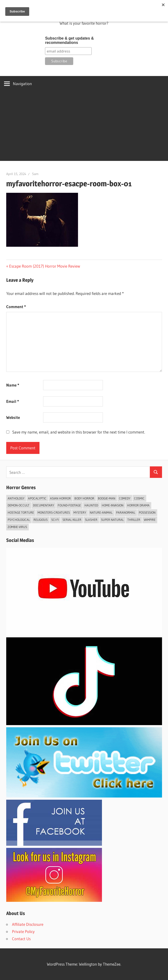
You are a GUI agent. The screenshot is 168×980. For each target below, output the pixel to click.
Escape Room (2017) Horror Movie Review (45, 266)
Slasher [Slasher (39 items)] (91, 520)
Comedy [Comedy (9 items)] (125, 498)
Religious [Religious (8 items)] (41, 520)
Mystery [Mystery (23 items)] (80, 512)
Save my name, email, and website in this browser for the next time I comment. (79, 432)
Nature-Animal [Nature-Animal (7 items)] (101, 512)
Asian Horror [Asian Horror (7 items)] (60, 498)
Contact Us (21, 939)
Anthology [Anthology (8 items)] (16, 498)
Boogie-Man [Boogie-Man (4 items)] (107, 498)
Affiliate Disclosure (28, 924)
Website (13, 417)
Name (13, 385)
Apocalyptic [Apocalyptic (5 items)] (37, 498)
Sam (35, 174)
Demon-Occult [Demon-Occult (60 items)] (19, 505)
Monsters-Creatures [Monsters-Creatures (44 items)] (54, 512)
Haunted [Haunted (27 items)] (91, 505)
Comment (16, 307)
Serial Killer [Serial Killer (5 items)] (72, 520)
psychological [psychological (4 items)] (19, 520)
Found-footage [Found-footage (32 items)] (69, 505)
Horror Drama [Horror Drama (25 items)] (138, 505)
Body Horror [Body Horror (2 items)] (84, 498)
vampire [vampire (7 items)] (150, 520)
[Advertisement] (84, 127)
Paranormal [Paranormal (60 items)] (126, 512)
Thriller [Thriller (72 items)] (134, 520)
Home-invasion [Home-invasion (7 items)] (113, 505)
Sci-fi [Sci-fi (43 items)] (55, 520)
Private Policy (23, 931)
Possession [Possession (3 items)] (147, 512)
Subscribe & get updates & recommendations (69, 40)
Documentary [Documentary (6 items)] (44, 505)
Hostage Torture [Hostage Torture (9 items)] (21, 512)
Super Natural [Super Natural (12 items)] (112, 520)
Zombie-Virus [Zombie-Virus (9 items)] (17, 527)
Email (13, 401)
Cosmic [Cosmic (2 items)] (139, 498)
